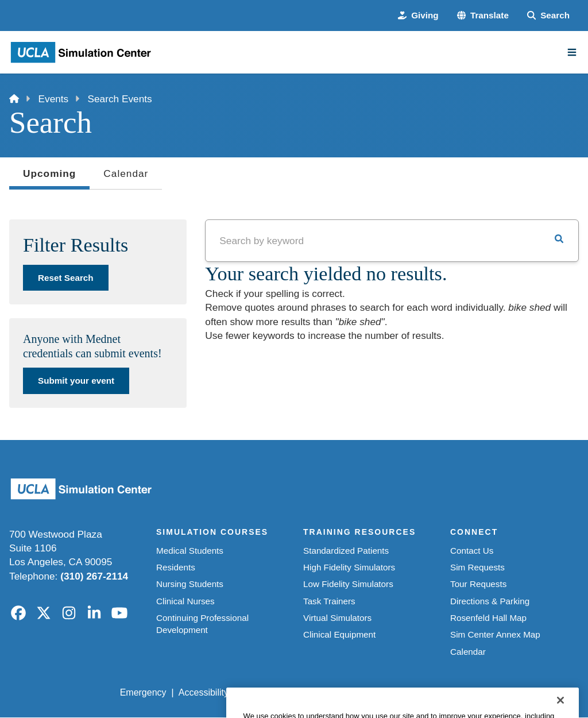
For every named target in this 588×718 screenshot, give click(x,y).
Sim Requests (477, 567)
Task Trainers (329, 601)
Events (54, 99)
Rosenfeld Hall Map (488, 618)
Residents (176, 567)
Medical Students (190, 551)
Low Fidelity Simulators (348, 584)
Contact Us (472, 551)
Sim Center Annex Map (495, 634)
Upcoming (49, 177)
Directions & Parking (490, 601)
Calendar (126, 173)
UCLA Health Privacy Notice (394, 692)
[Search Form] (548, 15)
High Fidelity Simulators (349, 567)
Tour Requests (478, 584)
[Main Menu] (572, 52)
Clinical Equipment (339, 634)
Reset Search (66, 278)
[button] (483, 15)
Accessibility (204, 692)
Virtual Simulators (337, 618)
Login (475, 692)
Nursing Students (190, 584)
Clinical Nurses (185, 601)
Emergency (143, 692)
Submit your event (76, 381)
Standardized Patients (346, 551)
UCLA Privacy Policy (283, 692)
